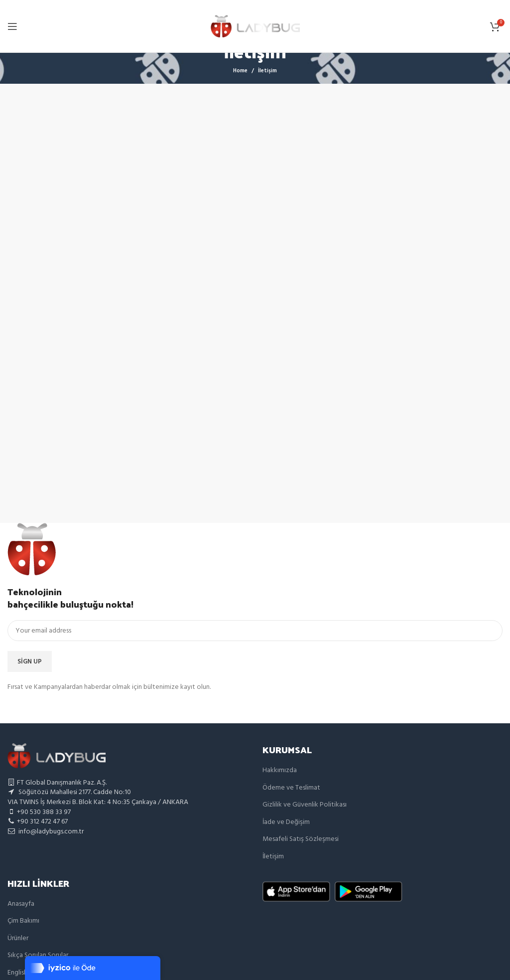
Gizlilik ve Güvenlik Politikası (305, 805)
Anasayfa (21, 904)
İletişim (273, 857)
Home (240, 71)
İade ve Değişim (286, 822)
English (17, 973)
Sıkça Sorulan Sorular (38, 955)
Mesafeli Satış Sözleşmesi (301, 839)
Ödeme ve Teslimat (291, 788)
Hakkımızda (280, 770)
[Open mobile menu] (12, 26)
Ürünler (18, 938)
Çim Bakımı (23, 921)
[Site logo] (255, 26)
